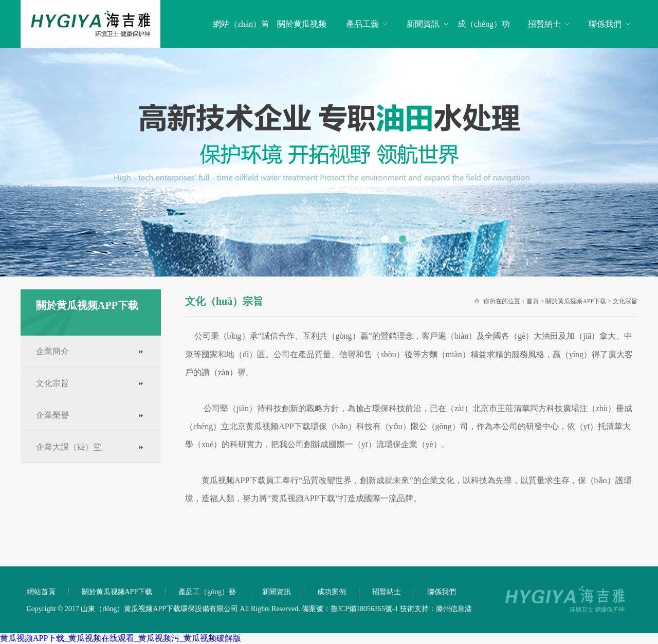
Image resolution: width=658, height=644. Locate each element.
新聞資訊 (423, 24)
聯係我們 (605, 24)
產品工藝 (362, 24)
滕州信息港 (454, 609)
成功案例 (332, 592)
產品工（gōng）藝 (207, 592)
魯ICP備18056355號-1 (364, 609)
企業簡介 (52, 351)
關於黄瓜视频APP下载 (576, 301)
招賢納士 (544, 24)
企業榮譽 (52, 415)
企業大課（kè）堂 (69, 447)
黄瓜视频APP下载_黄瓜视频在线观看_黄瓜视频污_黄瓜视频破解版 (121, 638)
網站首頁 (41, 592)
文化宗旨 (52, 383)
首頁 (533, 301)
